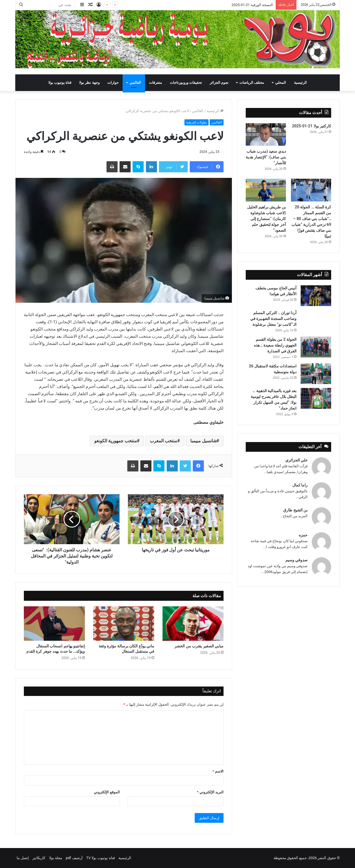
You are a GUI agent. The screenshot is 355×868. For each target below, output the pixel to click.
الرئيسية (300, 83)
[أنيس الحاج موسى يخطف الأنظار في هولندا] (316, 296)
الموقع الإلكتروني (107, 792)
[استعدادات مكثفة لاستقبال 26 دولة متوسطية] (316, 374)
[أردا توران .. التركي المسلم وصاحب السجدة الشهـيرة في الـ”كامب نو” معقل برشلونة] (316, 318)
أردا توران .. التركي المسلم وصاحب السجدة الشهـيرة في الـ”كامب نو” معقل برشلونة (273, 319)
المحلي (281, 83)
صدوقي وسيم (296, 560)
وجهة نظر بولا (89, 83)
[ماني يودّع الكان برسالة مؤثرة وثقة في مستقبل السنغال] (124, 624)
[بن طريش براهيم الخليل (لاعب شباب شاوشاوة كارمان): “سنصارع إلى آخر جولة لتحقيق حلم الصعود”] (266, 190)
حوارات (113, 83)
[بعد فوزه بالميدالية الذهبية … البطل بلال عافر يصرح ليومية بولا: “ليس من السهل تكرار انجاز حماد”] (316, 398)
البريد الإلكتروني (210, 792)
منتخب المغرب (163, 441)
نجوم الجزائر (219, 83)
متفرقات (155, 83)
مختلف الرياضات (252, 83)
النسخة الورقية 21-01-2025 (252, 5)
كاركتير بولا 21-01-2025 (312, 126)
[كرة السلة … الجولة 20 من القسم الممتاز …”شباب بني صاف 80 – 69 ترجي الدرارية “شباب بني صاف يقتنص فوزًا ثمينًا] (311, 190)
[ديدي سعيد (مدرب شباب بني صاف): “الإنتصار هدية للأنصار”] (266, 135)
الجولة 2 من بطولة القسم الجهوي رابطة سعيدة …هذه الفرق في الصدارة (275, 345)
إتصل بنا (23, 858)
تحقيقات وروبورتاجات (186, 83)
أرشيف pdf (74, 858)
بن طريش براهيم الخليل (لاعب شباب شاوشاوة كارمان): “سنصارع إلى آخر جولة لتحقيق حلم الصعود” (266, 219)
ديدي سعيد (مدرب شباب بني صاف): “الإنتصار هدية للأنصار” (266, 157)
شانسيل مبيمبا (203, 441)
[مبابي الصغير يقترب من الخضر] (193, 624)
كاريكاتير (39, 858)
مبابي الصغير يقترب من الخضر (199, 646)
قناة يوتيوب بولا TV (101, 858)
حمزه (303, 535)
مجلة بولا (56, 858)
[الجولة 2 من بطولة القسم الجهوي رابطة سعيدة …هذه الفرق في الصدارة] (316, 347)
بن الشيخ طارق (295, 510)
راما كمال (300, 485)
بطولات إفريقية (196, 122)
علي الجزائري (296, 460)
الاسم (218, 771)
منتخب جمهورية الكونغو (116, 441)
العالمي (135, 83)
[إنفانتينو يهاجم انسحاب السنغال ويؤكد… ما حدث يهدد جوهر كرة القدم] (54, 624)
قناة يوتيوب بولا (60, 83)
